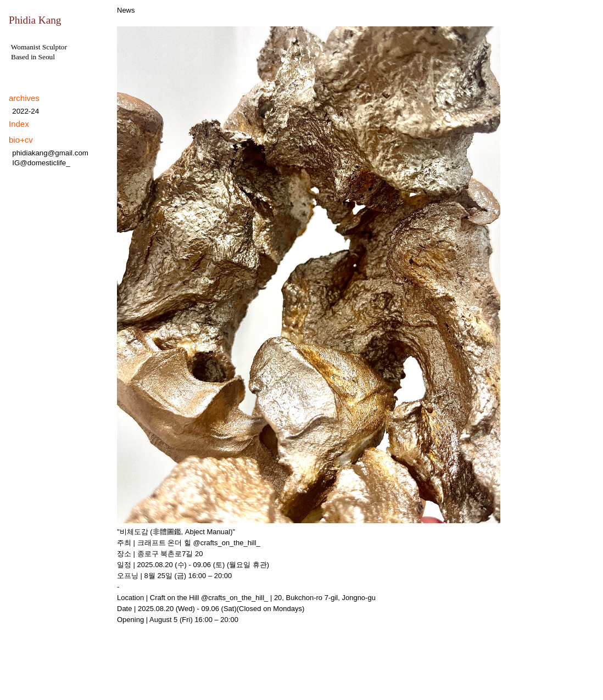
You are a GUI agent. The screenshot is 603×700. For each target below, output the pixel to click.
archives (24, 98)
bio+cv (21, 140)
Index (19, 124)
